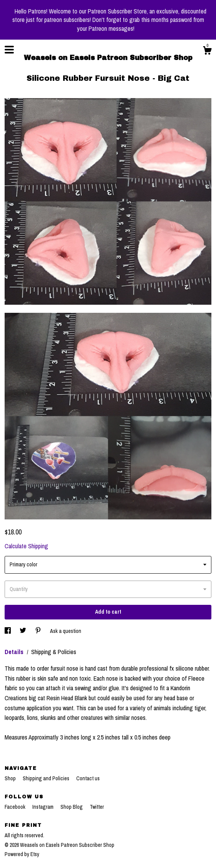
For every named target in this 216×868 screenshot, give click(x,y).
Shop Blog (72, 807)
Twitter (97, 807)
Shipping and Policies (47, 778)
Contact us (88, 778)
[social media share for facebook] (8, 631)
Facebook (16, 807)
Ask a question (66, 631)
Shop (11, 778)
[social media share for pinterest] (39, 631)
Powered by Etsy (22, 854)
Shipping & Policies (54, 652)
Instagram (44, 807)
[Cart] (207, 52)
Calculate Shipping (26, 546)
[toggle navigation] (9, 50)
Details (15, 652)
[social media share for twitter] (23, 631)
